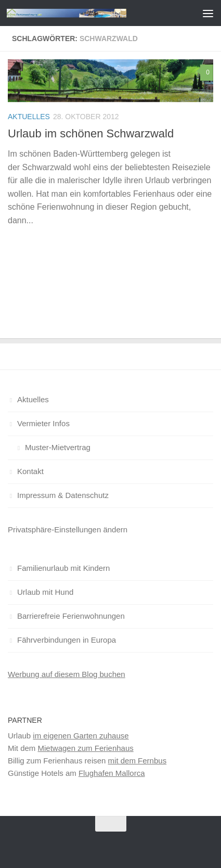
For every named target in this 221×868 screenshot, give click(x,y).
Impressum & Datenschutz (63, 495)
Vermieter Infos (43, 423)
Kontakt (30, 471)
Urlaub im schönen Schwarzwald (91, 133)
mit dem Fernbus (138, 761)
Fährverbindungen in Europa (67, 640)
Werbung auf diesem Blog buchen (67, 674)
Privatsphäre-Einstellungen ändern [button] (68, 529)
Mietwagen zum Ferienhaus (86, 748)
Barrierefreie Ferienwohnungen (71, 616)
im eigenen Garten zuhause (81, 736)
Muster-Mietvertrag (58, 447)
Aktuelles (29, 117)
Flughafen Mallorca (112, 773)
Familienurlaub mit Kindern (63, 568)
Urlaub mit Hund (45, 592)
